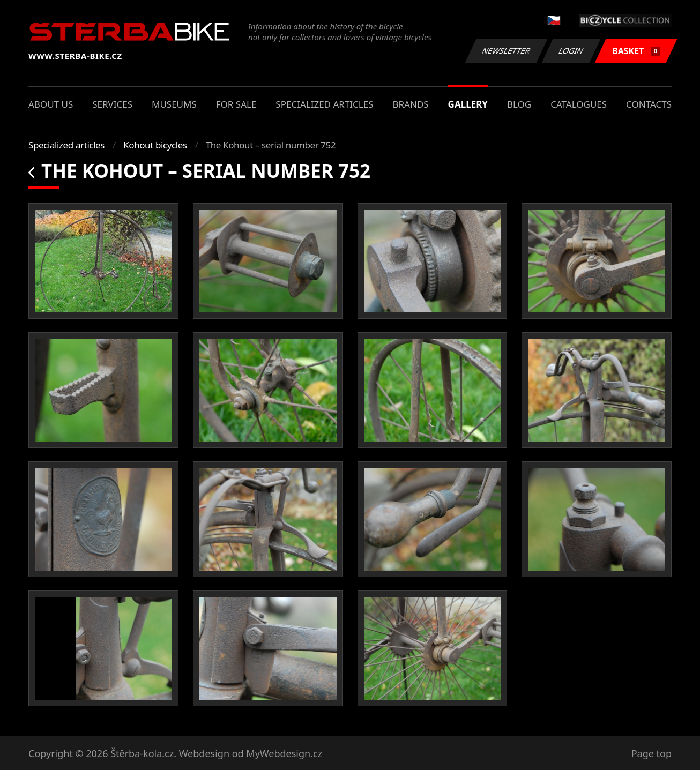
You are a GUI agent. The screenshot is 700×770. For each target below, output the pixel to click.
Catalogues (579, 104)
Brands (410, 104)
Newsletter (506, 51)
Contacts (649, 104)
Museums (174, 104)
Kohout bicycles (155, 145)
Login (571, 51)
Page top (651, 753)
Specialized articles (324, 104)
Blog (519, 104)
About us (51, 104)
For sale (236, 104)
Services (112, 104)
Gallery (468, 104)
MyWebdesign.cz (284, 753)
